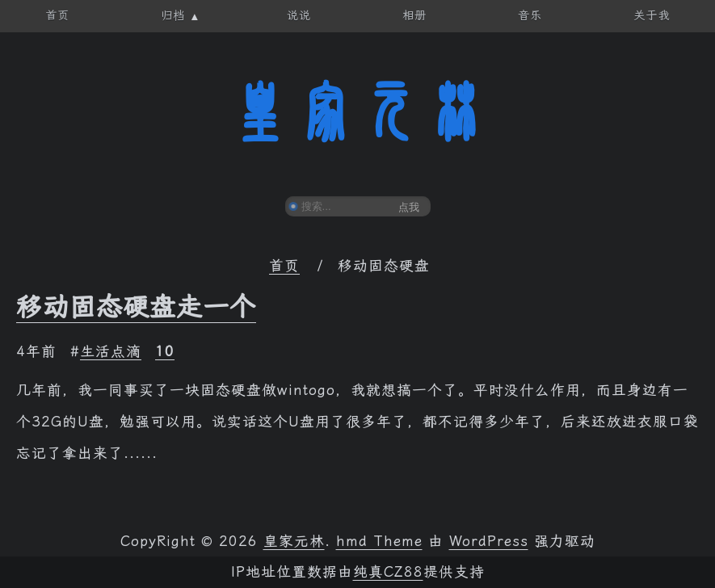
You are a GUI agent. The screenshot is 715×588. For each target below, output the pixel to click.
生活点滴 (111, 351)
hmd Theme (379, 541)
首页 (284, 266)
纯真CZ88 (388, 572)
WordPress (489, 541)
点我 (409, 207)
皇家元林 (358, 112)
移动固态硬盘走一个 (136, 307)
